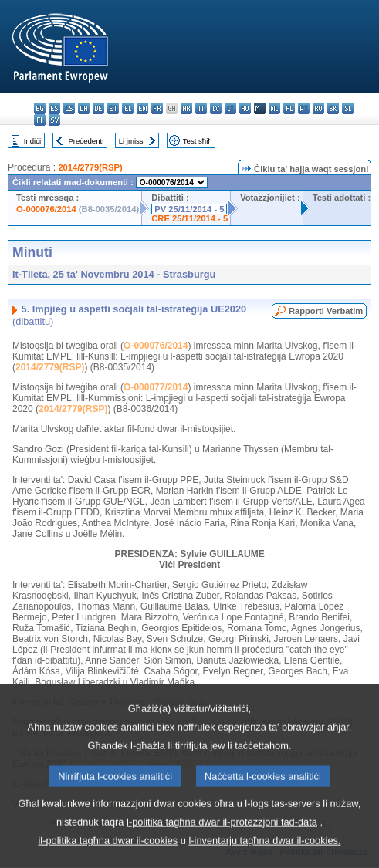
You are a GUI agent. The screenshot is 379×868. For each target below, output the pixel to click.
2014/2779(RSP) (90, 167)
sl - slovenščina (348, 108)
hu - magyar (245, 108)
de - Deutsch (98, 108)
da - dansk (84, 108)
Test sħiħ (198, 141)
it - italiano (201, 108)
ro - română (318, 108)
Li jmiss (131, 141)
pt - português (304, 108)
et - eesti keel (113, 108)
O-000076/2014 (46, 209)
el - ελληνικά (128, 108)
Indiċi (32, 141)
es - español (54, 108)
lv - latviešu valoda (216, 108)
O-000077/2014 (156, 387)
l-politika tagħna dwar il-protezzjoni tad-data (222, 843)
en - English (142, 108)
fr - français (157, 108)
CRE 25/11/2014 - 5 (189, 218)
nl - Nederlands (274, 108)
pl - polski (289, 108)
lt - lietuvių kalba (230, 108)
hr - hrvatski (186, 108)
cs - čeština (69, 108)
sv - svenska (54, 120)
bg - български (40, 108)
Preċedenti (86, 141)
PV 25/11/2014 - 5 (189, 209)
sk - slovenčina (333, 108)
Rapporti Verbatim (326, 311)
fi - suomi (40, 120)
